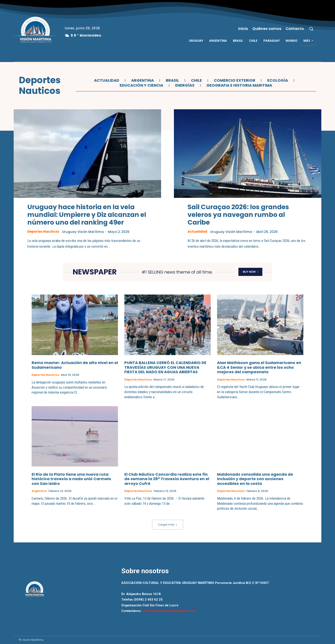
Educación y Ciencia (141, 85)
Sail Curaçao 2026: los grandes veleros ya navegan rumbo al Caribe (238, 215)
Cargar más (168, 525)
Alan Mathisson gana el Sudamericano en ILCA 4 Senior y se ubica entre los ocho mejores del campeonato (259, 367)
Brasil (172, 80)
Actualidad (106, 80)
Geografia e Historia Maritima (239, 85)
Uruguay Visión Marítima (84, 232)
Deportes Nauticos (44, 232)
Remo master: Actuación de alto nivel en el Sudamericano (75, 365)
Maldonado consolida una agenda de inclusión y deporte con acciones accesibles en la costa (255, 479)
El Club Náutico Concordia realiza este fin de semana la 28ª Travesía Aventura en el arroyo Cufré (167, 479)
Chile (196, 80)
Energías (184, 85)
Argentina (142, 80)
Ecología (277, 80)
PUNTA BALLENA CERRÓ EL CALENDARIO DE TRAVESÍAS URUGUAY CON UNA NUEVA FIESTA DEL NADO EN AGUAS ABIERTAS (165, 367)
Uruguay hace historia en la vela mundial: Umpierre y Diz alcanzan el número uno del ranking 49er (87, 215)
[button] (311, 29)
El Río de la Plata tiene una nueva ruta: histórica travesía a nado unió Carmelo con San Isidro (71, 479)
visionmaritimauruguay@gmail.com (169, 611)
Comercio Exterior (234, 80)
